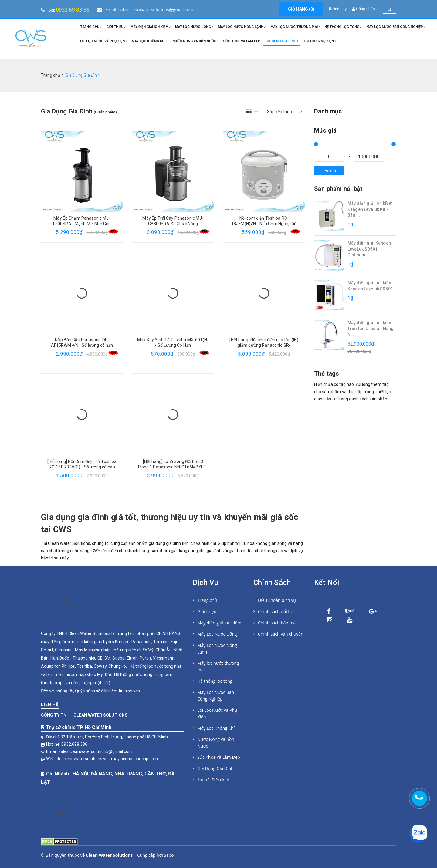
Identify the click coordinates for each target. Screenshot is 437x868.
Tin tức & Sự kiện (320, 41)
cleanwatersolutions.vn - (87, 759)
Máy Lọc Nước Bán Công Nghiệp (396, 27)
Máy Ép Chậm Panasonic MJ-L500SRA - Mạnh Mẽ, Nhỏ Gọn (82, 221)
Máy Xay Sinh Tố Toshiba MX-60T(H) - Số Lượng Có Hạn (173, 343)
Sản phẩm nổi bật (338, 189)
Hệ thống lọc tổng (343, 27)
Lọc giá (329, 171)
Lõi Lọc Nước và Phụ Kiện (103, 41)
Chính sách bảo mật (278, 623)
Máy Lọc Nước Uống (194, 27)
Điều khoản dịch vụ (277, 600)
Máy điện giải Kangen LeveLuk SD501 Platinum (369, 249)
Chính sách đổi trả (276, 611)
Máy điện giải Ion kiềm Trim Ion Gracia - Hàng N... (371, 328)
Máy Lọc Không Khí (150, 41)
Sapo (169, 855)
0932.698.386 (74, 744)
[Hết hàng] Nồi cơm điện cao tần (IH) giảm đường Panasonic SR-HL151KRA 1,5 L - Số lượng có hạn (264, 345)
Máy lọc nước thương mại (295, 27)
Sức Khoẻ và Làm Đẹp (242, 41)
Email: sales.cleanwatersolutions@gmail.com (145, 10)
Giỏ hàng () (301, 9)
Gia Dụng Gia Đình (282, 41)
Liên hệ (50, 704)
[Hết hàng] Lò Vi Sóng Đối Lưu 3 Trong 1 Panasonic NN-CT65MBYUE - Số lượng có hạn (173, 467)
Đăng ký (339, 9)
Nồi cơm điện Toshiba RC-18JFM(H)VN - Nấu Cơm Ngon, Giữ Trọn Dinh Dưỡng (264, 224)
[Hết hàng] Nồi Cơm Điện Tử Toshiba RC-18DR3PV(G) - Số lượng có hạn (82, 464)
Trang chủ (91, 27)
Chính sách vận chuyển (281, 634)
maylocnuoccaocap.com (134, 759)
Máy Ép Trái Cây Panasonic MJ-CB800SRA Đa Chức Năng (173, 221)
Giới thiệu (116, 27)
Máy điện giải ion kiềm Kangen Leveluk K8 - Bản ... (370, 209)
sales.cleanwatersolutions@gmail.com (95, 751)
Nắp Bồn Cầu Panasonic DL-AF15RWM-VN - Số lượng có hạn (82, 343)
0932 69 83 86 (73, 10)
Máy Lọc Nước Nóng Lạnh (242, 27)
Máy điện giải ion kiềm (151, 27)
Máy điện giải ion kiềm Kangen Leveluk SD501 (370, 286)
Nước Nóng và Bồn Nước (195, 41)
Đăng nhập (366, 9)
